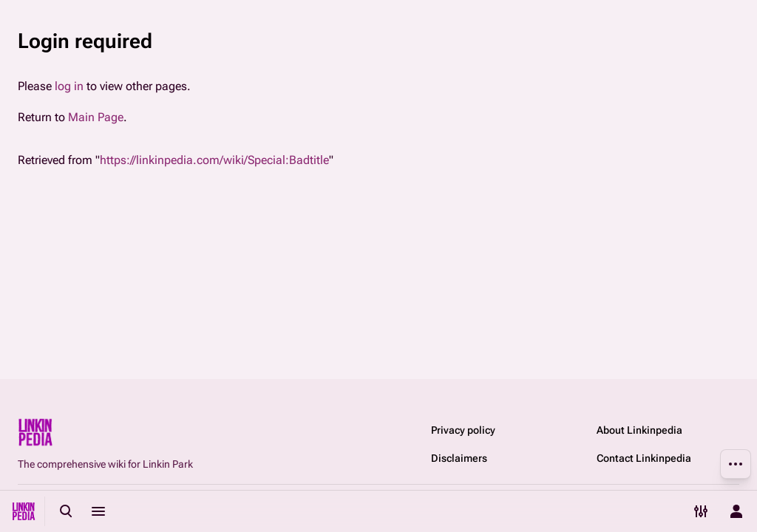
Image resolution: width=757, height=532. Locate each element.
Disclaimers (459, 458)
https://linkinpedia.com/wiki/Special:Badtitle (214, 160)
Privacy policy (463, 430)
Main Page (96, 117)
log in (69, 86)
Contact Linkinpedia (644, 458)
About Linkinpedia (639, 430)
